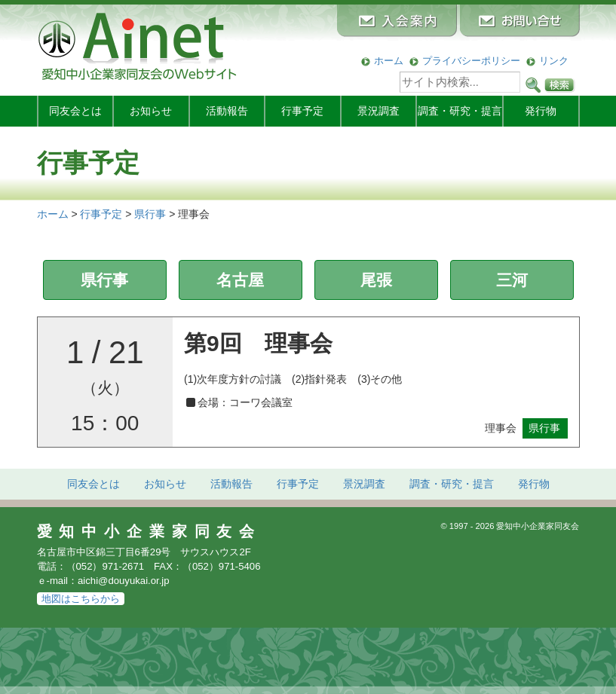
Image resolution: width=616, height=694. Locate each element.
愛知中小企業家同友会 (150, 531)
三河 (512, 280)
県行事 (104, 280)
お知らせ (151, 111)
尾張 (376, 280)
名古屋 (240, 280)
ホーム (389, 61)
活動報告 (227, 111)
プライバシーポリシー (471, 61)
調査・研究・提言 (460, 111)
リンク (554, 61)
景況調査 (378, 111)
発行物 (541, 111)
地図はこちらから (81, 599)
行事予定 (302, 111)
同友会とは (75, 111)
